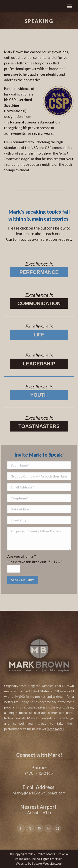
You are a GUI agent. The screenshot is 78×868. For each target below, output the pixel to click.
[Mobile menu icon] (70, 6)
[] (55, 729)
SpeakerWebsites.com (47, 863)
